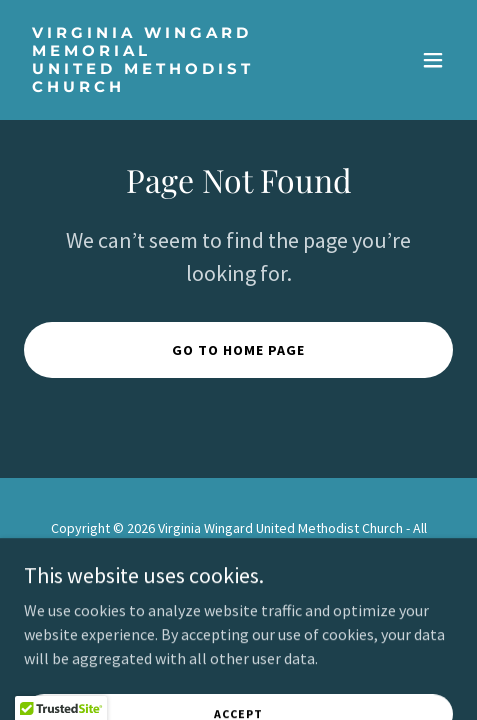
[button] (433, 60)
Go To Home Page (238, 350)
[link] (174, 86)
